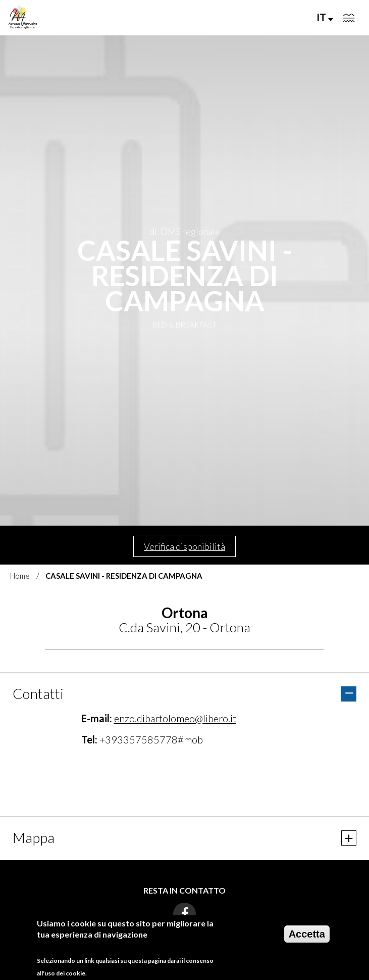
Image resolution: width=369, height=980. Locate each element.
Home (20, 576)
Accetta (307, 934)
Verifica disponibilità (184, 546)
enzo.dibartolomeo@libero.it (175, 718)
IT (325, 17)
